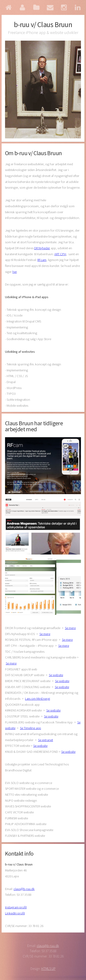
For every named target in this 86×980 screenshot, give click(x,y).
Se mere (70, 628)
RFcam (42, 260)
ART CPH (60, 254)
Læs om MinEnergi (37, 699)
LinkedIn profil (15, 913)
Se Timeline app (31, 728)
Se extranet (46, 740)
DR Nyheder (42, 248)
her (15, 272)
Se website (56, 675)
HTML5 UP (48, 969)
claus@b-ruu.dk (24, 889)
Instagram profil (16, 907)
